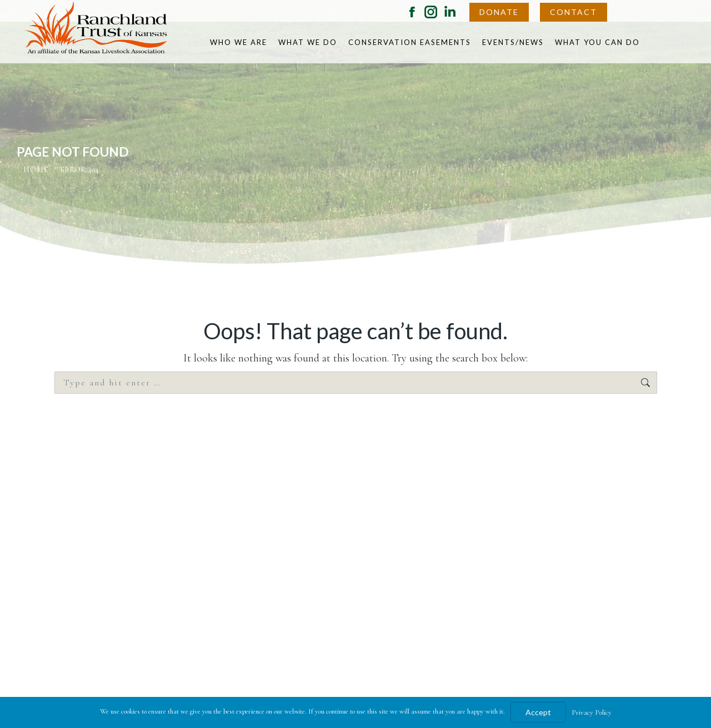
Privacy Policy (592, 712)
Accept (538, 712)
